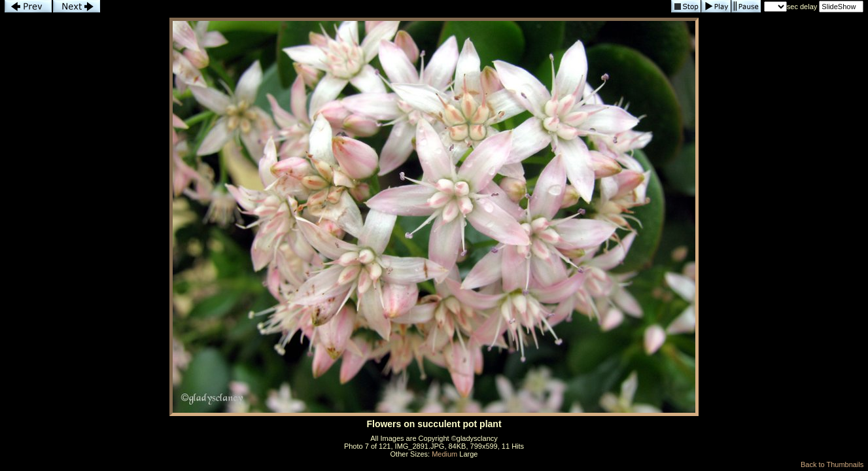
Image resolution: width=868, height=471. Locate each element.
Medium (444, 454)
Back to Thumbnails (832, 464)
